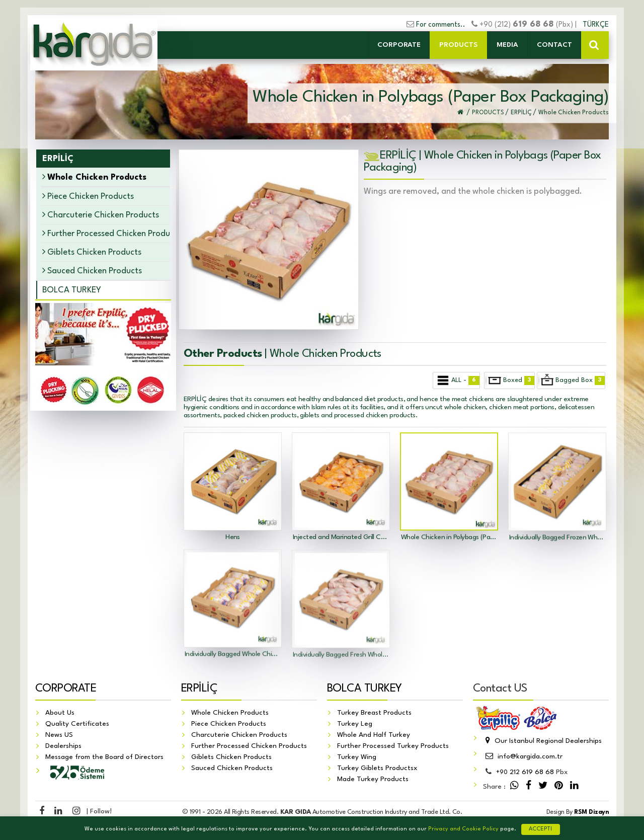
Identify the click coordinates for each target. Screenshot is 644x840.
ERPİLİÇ (199, 689)
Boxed (510, 380)
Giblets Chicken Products (92, 252)
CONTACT (554, 45)
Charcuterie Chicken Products (101, 215)
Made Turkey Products (373, 780)
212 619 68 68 (525, 773)
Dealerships (63, 746)
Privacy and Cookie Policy (463, 829)
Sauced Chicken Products (92, 271)
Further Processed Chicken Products (106, 233)
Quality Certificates (77, 724)
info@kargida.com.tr (523, 757)
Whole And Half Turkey (374, 735)
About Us (60, 713)
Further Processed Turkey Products (393, 746)
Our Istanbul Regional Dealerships (542, 741)
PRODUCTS (459, 45)
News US (59, 735)
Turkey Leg (355, 724)
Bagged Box (572, 380)
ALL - (457, 380)
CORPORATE (399, 45)
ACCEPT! (541, 829)
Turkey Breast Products (374, 713)
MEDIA (507, 45)
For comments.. (441, 25)
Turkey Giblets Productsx (377, 769)
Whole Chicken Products (230, 713)
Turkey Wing (357, 757)
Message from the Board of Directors (104, 757)
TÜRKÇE (596, 25)
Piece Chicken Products (88, 196)
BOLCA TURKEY (72, 290)
